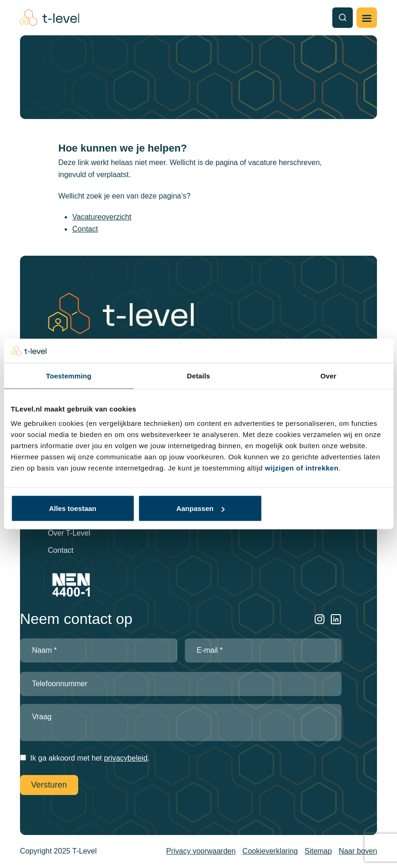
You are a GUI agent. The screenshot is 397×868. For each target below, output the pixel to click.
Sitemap (318, 851)
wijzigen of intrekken (302, 468)
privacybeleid (125, 758)
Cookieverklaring (270, 851)
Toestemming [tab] (69, 375)
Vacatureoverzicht (102, 217)
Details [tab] (199, 375)
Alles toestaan (73, 508)
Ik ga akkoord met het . (90, 758)
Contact (85, 229)
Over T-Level (69, 533)
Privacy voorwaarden (201, 851)
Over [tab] (328, 375)
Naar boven (358, 851)
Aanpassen (201, 508)
